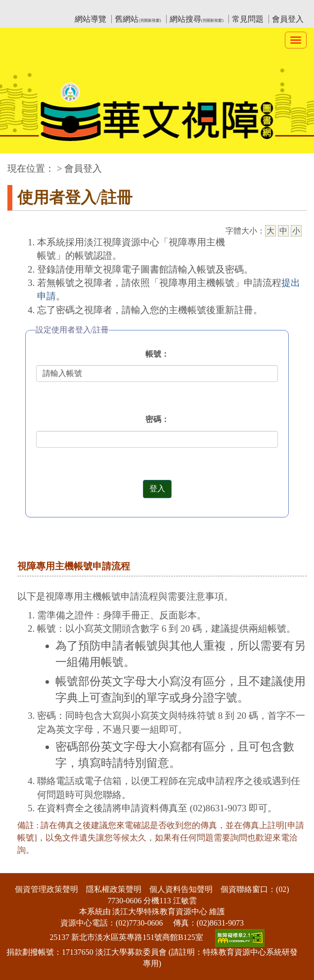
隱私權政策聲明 (114, 889)
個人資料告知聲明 (181, 889)
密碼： (157, 419)
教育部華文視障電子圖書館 (95, 8)
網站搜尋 (197, 19)
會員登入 (288, 19)
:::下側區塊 (19, 866)
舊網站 (138, 19)
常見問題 (248, 19)
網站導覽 (90, 19)
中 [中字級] (283, 231)
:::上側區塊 (26, 8)
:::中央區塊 (19, 163)
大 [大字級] (270, 231)
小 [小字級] (296, 231)
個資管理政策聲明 (46, 889)
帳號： (157, 354)
